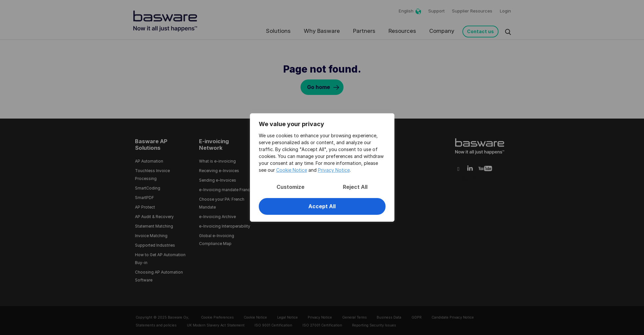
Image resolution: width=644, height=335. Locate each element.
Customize (290, 187)
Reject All (355, 187)
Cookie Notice (292, 170)
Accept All (322, 206)
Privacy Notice (334, 170)
